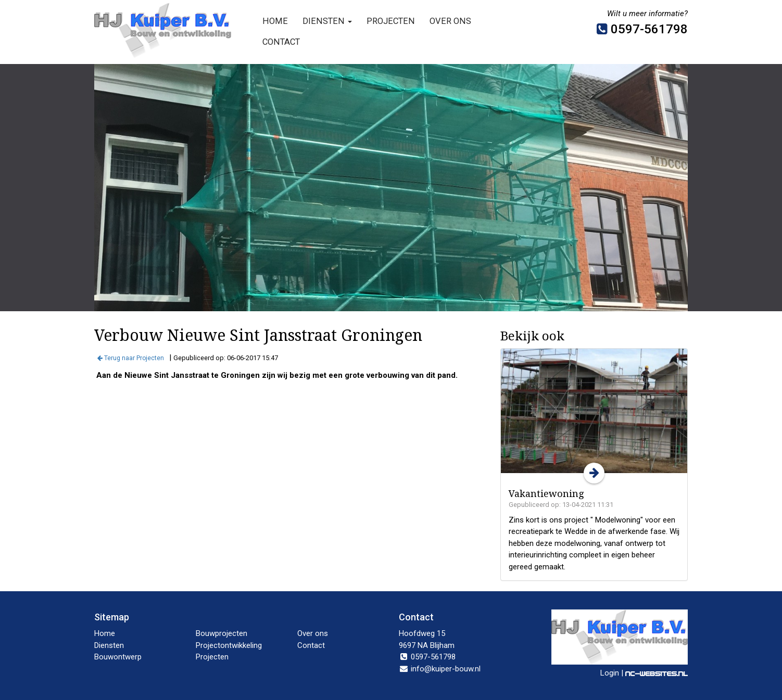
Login (610, 673)
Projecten (391, 21)
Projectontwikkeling (229, 645)
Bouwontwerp (118, 657)
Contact (281, 42)
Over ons (450, 21)
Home (275, 21)
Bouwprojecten (222, 633)
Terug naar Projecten (131, 358)
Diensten (327, 21)
